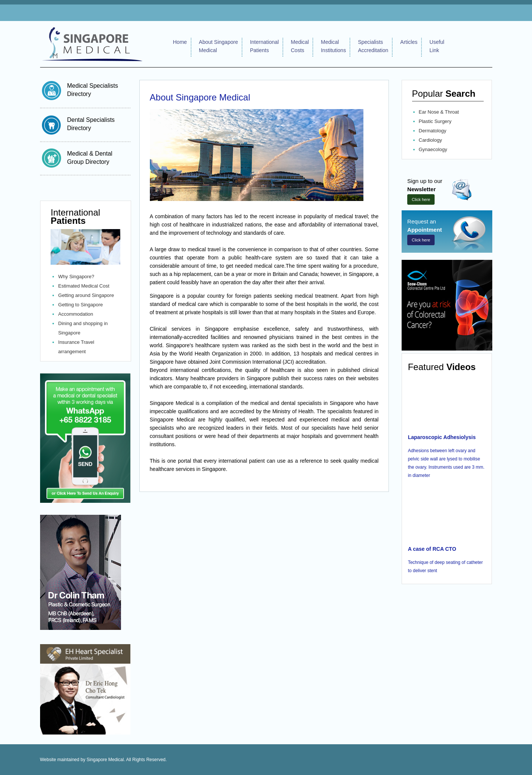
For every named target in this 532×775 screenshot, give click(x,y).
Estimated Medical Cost (84, 286)
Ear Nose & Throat (439, 112)
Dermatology (433, 131)
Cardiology (430, 140)
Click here (421, 199)
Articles (409, 42)
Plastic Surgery (435, 121)
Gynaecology (433, 149)
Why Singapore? (76, 277)
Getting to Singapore (80, 305)
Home (180, 42)
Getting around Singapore (86, 295)
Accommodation (75, 314)
